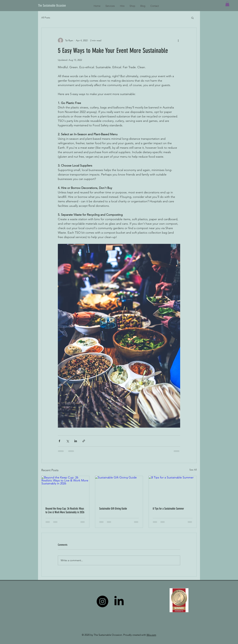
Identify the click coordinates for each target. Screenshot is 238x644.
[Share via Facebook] (59, 441)
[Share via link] (84, 441)
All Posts (46, 18)
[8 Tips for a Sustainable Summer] (173, 489)
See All (193, 470)
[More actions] (178, 40)
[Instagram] (102, 601)
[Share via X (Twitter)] (68, 441)
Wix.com (151, 635)
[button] (227, 4)
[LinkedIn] (119, 601)
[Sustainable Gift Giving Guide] (119, 489)
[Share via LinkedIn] (76, 441)
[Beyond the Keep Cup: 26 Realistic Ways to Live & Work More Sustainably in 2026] (65, 489)
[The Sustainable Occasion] (53, 5)
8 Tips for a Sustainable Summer (168, 509)
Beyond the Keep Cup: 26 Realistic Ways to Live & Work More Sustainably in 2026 (65, 510)
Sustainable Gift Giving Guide (113, 509)
